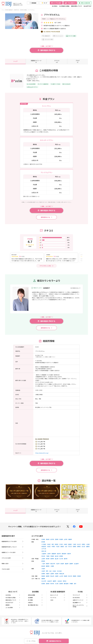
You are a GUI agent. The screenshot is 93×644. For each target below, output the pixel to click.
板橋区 (75, 548)
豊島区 (62, 548)
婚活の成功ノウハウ (77, 6)
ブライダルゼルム (31, 10)
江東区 (75, 546)
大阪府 (43, 570)
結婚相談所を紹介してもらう (13, 548)
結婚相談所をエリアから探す (13, 543)
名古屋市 (76, 565)
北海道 (43, 541)
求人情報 (35, 601)
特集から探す (13, 565)
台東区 (66, 546)
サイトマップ (80, 596)
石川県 (61, 560)
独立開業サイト (80, 604)
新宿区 (57, 546)
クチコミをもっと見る (45, 267)
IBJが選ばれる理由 (64, 6)
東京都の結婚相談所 (9, 10)
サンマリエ (58, 599)
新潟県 (48, 560)
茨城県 (52, 557)
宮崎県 (61, 585)
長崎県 (48, 585)
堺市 (47, 572)
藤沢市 (59, 555)
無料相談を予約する (55, 641)
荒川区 (70, 548)
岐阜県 (43, 567)
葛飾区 (88, 548)
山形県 (66, 541)
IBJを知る (55, 6)
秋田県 (61, 541)
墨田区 (70, 546)
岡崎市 (48, 565)
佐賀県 (43, 585)
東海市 (62, 565)
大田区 (88, 546)
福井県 (66, 560)
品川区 (79, 546)
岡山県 (52, 577)
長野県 (52, 560)
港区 (53, 546)
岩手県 (52, 541)
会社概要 (35, 599)
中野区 (53, 548)
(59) (57, 61)
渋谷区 (49, 548)
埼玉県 (43, 557)
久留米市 (49, 582)
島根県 (48, 577)
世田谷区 (44, 548)
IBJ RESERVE (80, 599)
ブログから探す (13, 571)
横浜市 (69, 555)
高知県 (79, 577)
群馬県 (61, 557)
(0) (36, 61)
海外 (75, 585)
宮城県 (57, 541)
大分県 (57, 585)
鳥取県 (43, 577)
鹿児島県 (66, 585)
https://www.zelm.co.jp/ (42, 454)
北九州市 (44, 582)
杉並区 (58, 548)
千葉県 (48, 557)
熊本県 (52, 585)
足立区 (83, 548)
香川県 (70, 577)
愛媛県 (75, 577)
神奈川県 (44, 552)
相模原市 (54, 555)
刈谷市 (58, 565)
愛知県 (43, 562)
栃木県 (57, 557)
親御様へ (13, 606)
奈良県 (57, 575)
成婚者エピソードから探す (13, 554)
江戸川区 (44, 550)
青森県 (48, 541)
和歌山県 (62, 575)
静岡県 (48, 567)
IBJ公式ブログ (88, 6)
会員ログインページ (80, 601)
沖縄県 (71, 585)
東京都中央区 (16, 10)
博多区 (65, 582)
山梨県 (43, 560)
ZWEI (58, 601)
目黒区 (83, 546)
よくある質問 (13, 609)
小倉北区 (60, 582)
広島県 (57, 577)
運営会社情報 (35, 596)
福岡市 (54, 582)
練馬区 (79, 548)
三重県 (52, 567)
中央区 (49, 546)
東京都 (43, 543)
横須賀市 (64, 555)
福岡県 (43, 580)
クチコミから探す (13, 560)
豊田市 (67, 565)
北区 (66, 548)
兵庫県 (43, 575)
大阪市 (43, 572)
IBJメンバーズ (58, 596)
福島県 (70, 541)
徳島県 (66, 577)
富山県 (57, 560)
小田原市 (44, 555)
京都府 (48, 575)
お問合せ (35, 604)
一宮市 (43, 565)
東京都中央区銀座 (23, 10)
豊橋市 (71, 565)
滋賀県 (52, 575)
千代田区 (44, 546)
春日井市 (53, 565)
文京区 (61, 546)
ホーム (3, 10)
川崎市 (49, 555)
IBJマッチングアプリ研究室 (80, 607)
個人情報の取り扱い (35, 606)
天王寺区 (59, 572)
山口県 (61, 577)
